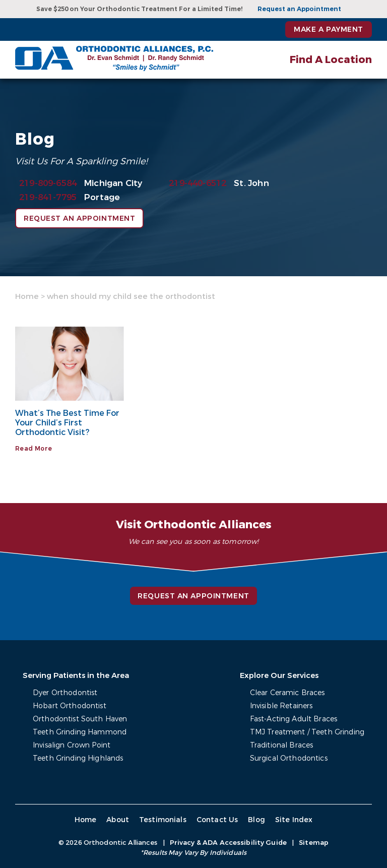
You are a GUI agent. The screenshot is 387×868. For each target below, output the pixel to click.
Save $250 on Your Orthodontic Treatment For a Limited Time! (139, 9)
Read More (34, 449)
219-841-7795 (48, 197)
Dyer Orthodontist (65, 693)
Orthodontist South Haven (80, 719)
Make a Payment (329, 29)
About (118, 820)
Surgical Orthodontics (289, 758)
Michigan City (113, 183)
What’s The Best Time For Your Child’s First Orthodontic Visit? (67, 423)
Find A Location (331, 60)
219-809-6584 (48, 183)
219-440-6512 (198, 183)
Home (27, 296)
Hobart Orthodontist (70, 706)
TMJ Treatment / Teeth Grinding (307, 732)
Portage (102, 197)
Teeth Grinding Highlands (78, 758)
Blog (256, 820)
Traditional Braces (282, 745)
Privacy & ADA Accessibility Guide (228, 843)
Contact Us (217, 820)
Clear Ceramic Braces (287, 693)
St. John (251, 183)
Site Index (294, 820)
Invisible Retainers (281, 706)
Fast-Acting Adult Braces (294, 719)
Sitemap (314, 843)
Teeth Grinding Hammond (80, 732)
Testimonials (163, 820)
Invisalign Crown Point (72, 745)
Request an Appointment (299, 9)
